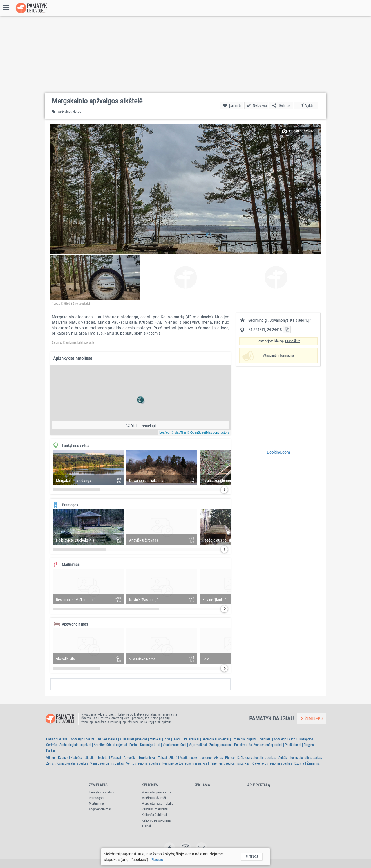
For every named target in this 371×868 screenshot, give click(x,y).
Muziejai (156, 739)
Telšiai (163, 758)
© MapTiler (179, 432)
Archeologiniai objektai (75, 745)
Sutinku (252, 857)
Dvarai (177, 739)
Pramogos (96, 798)
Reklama (202, 785)
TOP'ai (146, 826)
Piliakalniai (192, 739)
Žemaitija (313, 763)
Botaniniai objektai (245, 739)
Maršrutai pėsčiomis (156, 792)
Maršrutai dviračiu (155, 798)
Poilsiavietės (243, 745)
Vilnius (51, 758)
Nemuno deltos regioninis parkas (185, 763)
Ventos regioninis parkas (143, 763)
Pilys (167, 739)
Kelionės (150, 785)
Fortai (134, 745)
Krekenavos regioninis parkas (272, 763)
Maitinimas (97, 803)
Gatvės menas (108, 739)
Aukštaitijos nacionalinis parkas (300, 758)
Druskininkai (147, 758)
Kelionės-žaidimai (154, 815)
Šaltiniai (266, 739)
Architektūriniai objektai (110, 745)
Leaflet (164, 432)
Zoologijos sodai (221, 745)
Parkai (51, 750)
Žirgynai (309, 745)
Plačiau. (157, 860)
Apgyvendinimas (100, 809)
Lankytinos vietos (101, 792)
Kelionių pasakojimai (157, 820)
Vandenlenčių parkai (268, 745)
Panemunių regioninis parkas (230, 763)
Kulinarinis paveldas (133, 739)
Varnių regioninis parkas (107, 763)
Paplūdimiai (293, 745)
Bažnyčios (306, 739)
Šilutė (173, 758)
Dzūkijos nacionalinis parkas (257, 758)
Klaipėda (77, 758)
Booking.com (278, 452)
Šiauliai (90, 758)
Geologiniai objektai (215, 739)
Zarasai (116, 758)
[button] (185, 189)
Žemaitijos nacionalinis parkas (67, 763)
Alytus (218, 758)
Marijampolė (188, 758)
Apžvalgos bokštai (83, 739)
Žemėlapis (98, 785)
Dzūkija (299, 763)
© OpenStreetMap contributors (208, 432)
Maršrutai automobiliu (157, 803)
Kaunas (63, 758)
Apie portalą (259, 785)
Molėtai (103, 758)
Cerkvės (52, 745)
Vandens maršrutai (155, 809)
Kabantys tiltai (150, 745)
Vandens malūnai (175, 745)
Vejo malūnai (198, 745)
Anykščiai (130, 758)
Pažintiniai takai (57, 739)
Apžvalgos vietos (285, 739)
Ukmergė (206, 758)
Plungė (230, 758)
